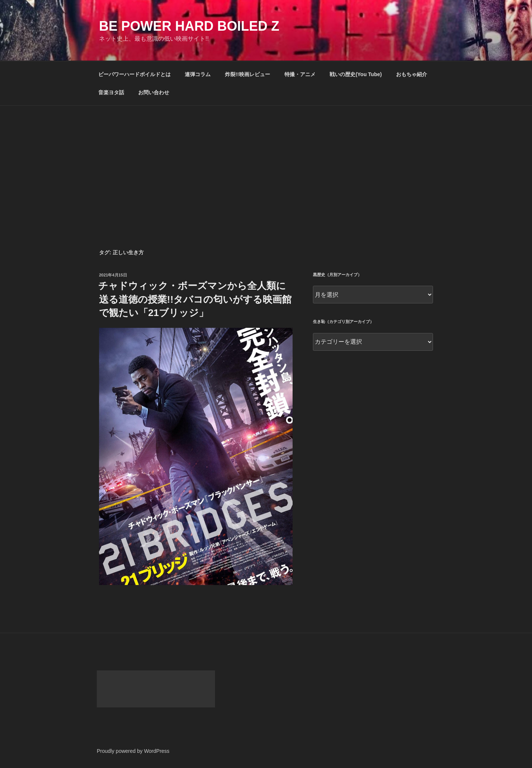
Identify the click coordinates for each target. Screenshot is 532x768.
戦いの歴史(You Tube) (356, 74)
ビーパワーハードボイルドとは (134, 74)
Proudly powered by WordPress (133, 751)
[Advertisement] (266, 161)
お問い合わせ (154, 92)
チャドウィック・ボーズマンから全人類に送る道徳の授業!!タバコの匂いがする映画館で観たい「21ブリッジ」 (195, 299)
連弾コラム (198, 74)
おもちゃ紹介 (412, 74)
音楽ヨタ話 (111, 92)
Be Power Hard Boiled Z (189, 26)
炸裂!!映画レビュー (247, 74)
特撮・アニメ (300, 74)
